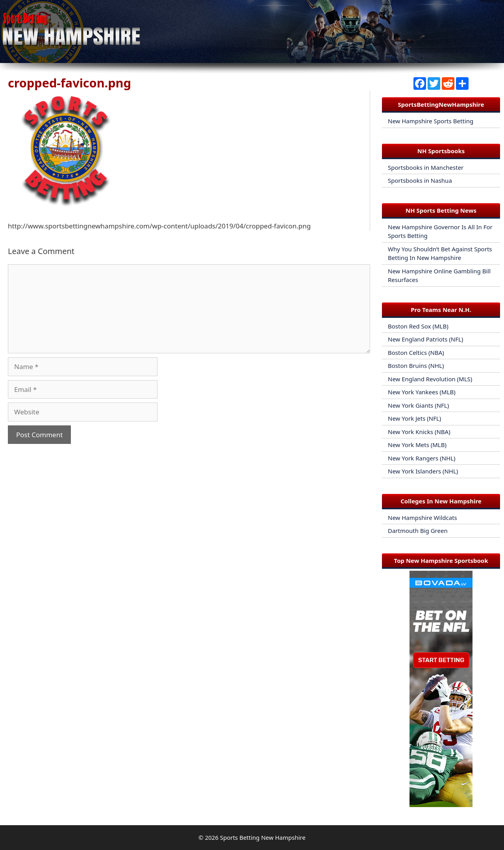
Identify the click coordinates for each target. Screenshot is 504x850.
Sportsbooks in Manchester (426, 167)
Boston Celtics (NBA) (416, 353)
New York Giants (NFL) (418, 405)
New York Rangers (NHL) (422, 458)
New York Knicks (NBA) (419, 432)
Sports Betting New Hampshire (263, 837)
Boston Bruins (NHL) (416, 366)
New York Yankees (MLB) (422, 392)
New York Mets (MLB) (417, 445)
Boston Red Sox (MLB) (418, 326)
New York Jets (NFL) (414, 418)
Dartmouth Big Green (418, 531)
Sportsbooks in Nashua (420, 180)
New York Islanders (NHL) (423, 471)
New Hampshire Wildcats (422, 518)
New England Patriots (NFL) (425, 339)
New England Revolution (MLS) (430, 379)
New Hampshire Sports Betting (431, 121)
